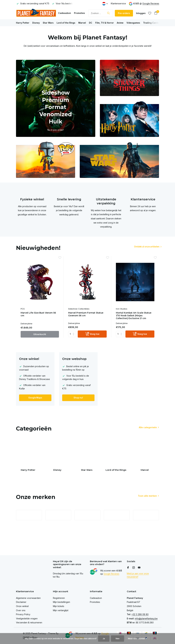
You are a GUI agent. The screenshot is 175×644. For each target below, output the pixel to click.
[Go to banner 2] (130, 78)
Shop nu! (78, 398)
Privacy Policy (23, 614)
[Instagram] (134, 568)
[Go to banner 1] (56, 98)
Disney (36, 23)
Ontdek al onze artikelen (143, 247)
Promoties (79, 13)
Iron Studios (122, 309)
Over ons (21, 610)
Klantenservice (118, 3)
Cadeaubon (65, 13)
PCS (23, 309)
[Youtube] (139, 568)
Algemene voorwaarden (28, 598)
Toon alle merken (147, 499)
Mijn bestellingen (61, 602)
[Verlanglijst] (150, 13)
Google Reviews (151, 3)
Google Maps (35, 398)
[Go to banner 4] (46, 160)
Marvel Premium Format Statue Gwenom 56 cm (87, 315)
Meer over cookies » (138, 639)
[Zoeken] (101, 13)
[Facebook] (128, 568)
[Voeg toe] (92, 335)
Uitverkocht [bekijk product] (40, 335)
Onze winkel (22, 606)
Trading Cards (151, 23)
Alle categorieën (148, 428)
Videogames (133, 23)
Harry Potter (23, 23)
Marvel (82, 23)
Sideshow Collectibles (79, 309)
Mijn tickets (59, 606)
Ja (104, 639)
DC (91, 23)
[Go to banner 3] (130, 119)
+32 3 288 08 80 (140, 614)
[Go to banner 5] (119, 160)
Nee (118, 639)
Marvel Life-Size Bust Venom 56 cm (39, 315)
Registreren (59, 598)
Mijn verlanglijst (61, 610)
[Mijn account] (141, 13)
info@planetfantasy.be (146, 618)
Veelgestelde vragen (27, 618)
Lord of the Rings (66, 23)
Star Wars (48, 23)
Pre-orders (124, 13)
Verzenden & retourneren (29, 622)
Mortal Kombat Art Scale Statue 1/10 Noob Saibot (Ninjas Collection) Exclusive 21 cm (135, 316)
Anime (120, 23)
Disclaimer (21, 602)
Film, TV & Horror (105, 23)
